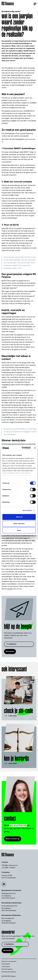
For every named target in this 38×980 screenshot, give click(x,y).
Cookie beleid (6, 967)
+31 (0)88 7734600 (8, 868)
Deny (19, 530)
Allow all (19, 517)
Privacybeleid (6, 964)
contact (10, 589)
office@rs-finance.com (10, 865)
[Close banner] (35, 448)
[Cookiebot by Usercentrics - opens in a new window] (23, 448)
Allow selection (19, 524)
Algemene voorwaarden (9, 961)
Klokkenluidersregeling (9, 972)
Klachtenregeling (7, 969)
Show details (27, 510)
